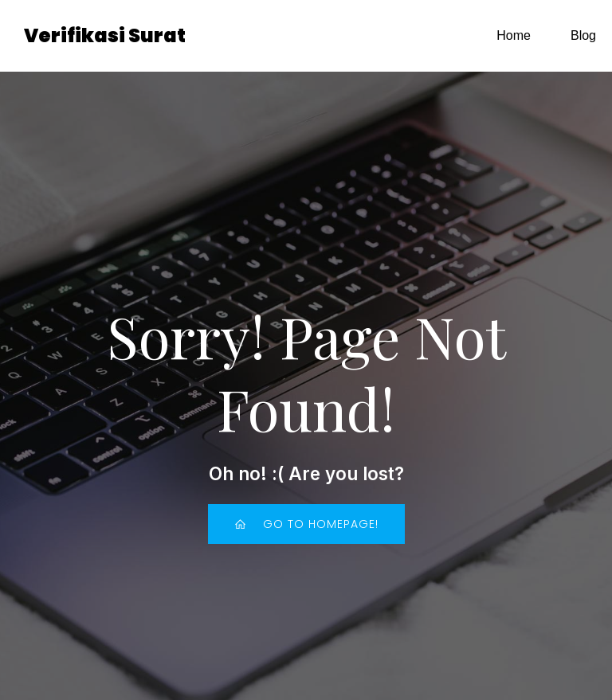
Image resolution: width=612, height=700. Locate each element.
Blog (583, 35)
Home (514, 35)
